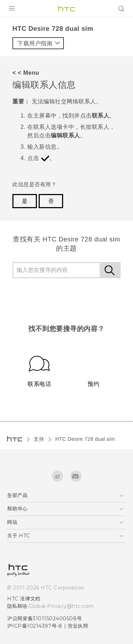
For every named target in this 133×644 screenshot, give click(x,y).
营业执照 (78, 626)
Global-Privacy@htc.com (62, 606)
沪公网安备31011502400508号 (45, 619)
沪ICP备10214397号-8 (35, 626)
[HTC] (67, 8)
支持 (39, 439)
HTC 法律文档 (24, 599)
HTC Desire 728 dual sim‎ (85, 439)
